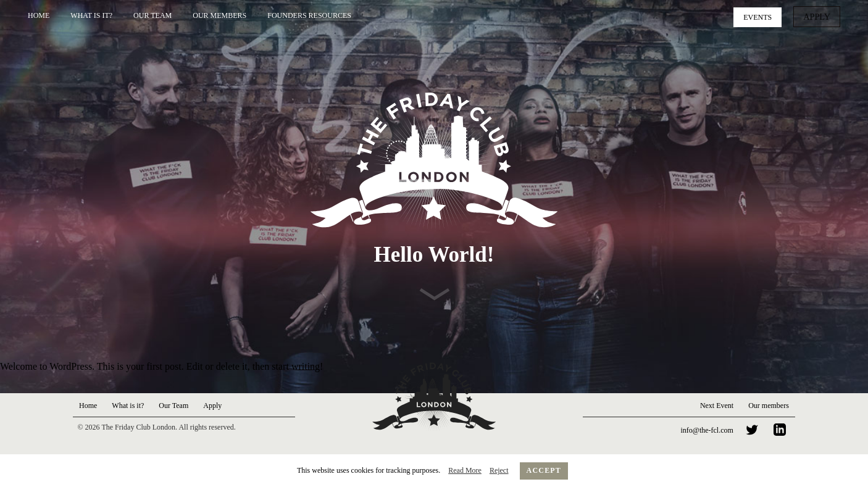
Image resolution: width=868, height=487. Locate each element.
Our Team (152, 15)
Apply (819, 16)
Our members (769, 406)
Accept (544, 470)
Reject (499, 470)
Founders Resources (309, 15)
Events (762, 16)
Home (39, 15)
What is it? (91, 15)
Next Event (717, 406)
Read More (465, 470)
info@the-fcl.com (707, 430)
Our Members (219, 15)
